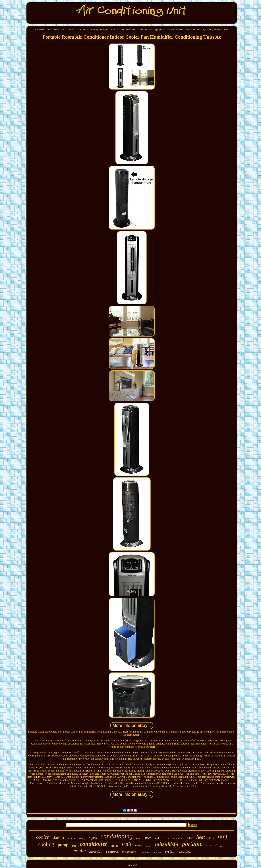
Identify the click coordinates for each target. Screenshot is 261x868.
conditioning (117, 836)
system (170, 851)
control (211, 845)
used (148, 838)
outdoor (71, 838)
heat (200, 837)
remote (112, 851)
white (139, 845)
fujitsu (93, 838)
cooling (46, 844)
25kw (167, 838)
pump (63, 845)
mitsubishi (167, 844)
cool (139, 838)
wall (126, 844)
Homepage (132, 865)
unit (223, 836)
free (74, 846)
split (211, 838)
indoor (115, 846)
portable (192, 844)
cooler (43, 837)
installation (129, 852)
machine (177, 838)
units (158, 838)
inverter (157, 852)
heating (149, 846)
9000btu (82, 839)
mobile (79, 851)
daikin (58, 837)
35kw (189, 838)
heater (223, 846)
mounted (96, 851)
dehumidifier (185, 852)
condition (145, 852)
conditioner (94, 844)
